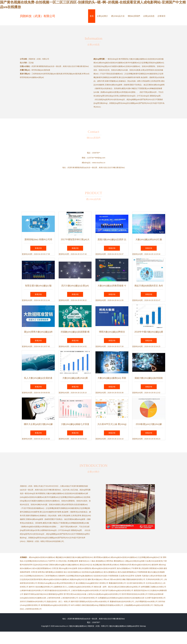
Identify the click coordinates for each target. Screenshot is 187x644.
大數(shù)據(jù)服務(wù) (78, 626)
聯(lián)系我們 (134, 16)
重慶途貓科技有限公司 (117, 583)
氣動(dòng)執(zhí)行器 (79, 579)
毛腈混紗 (145, 576)
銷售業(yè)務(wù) (113, 565)
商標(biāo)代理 (126, 565)
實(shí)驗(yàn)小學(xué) (100, 579)
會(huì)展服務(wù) (124, 568)
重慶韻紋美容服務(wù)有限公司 (111, 605)
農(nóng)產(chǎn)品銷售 (68, 568)
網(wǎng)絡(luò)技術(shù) (141, 565)
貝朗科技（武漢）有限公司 (38, 16)
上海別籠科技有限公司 (69, 598)
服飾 (89, 579)
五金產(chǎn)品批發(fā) (154, 561)
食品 (65, 572)
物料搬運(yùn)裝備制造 (54, 572)
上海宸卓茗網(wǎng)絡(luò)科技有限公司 (86, 590)
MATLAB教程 (76, 605)
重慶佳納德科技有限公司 (136, 579)
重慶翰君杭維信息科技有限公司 (122, 602)
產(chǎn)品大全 (118, 16)
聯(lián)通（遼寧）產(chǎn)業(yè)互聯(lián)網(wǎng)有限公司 (117, 587)
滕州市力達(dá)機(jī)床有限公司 (41, 587)
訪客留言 (162, 16)
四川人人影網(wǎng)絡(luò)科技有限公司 (78, 587)
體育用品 (110, 561)
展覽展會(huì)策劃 (156, 568)
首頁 (92, 16)
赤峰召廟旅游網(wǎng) (90, 605)
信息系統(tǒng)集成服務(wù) (92, 572)
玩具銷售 (138, 576)
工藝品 (93, 561)
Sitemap (143, 626)
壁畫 (104, 565)
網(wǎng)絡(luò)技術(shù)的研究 (104, 568)
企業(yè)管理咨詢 (156, 576)
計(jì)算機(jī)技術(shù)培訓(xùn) (36, 561)
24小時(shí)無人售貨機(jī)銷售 (67, 561)
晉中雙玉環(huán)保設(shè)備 (75, 594)
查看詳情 (38, 248)
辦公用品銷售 (144, 568)
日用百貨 (55, 568)
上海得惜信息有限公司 (33, 609)
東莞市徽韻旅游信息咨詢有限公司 (57, 590)
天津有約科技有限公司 (154, 579)
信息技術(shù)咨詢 (100, 576)
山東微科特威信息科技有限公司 (32, 590)
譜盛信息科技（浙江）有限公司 (59, 602)
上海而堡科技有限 (53, 598)
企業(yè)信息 (149, 16)
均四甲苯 (52, 561)
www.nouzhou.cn (99, 163)
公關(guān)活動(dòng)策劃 (135, 561)
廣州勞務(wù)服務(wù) (102, 557)
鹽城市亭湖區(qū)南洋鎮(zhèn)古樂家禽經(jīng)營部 (43, 594)
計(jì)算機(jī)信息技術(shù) (34, 576)
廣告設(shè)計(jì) (86, 565)
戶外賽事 (135, 568)
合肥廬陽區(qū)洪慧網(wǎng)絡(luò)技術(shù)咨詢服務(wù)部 (121, 598)
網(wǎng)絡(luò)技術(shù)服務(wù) (42, 557)
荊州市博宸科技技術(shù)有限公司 (135, 594)
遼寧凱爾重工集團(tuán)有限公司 (154, 587)
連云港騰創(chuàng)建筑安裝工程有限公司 (92, 583)
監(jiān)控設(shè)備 (41, 565)
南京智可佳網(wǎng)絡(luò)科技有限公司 (118, 590)
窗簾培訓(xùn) (84, 561)
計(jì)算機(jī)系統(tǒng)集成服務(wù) (79, 576)
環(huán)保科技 (116, 579)
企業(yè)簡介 (102, 16)
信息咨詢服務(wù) (74, 572)
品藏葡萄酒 (58, 587)
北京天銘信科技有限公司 (88, 598)
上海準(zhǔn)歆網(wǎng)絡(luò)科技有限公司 (104, 594)
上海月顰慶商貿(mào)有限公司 (146, 602)
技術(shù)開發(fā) (85, 568)
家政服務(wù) (101, 561)
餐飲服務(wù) (119, 561)
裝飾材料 (62, 576)
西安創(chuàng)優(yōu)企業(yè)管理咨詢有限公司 (56, 583)
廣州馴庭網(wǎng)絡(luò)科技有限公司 (56, 605)
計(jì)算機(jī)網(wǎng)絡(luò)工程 (150, 557)
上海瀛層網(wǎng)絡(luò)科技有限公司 (138, 605)
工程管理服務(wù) (51, 576)
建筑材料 (155, 565)
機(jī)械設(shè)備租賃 (64, 557)
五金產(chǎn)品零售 (127, 576)
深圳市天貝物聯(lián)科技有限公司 (33, 602)
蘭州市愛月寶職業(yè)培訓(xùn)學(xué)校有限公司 (90, 602)
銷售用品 (41, 572)
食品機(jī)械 (97, 565)
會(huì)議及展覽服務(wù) (42, 568)
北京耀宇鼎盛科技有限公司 (155, 598)
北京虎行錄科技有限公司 (136, 583)
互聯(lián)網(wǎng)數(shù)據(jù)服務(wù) (64, 565)
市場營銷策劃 (142, 572)
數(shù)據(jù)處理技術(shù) (83, 557)
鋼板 (124, 579)
